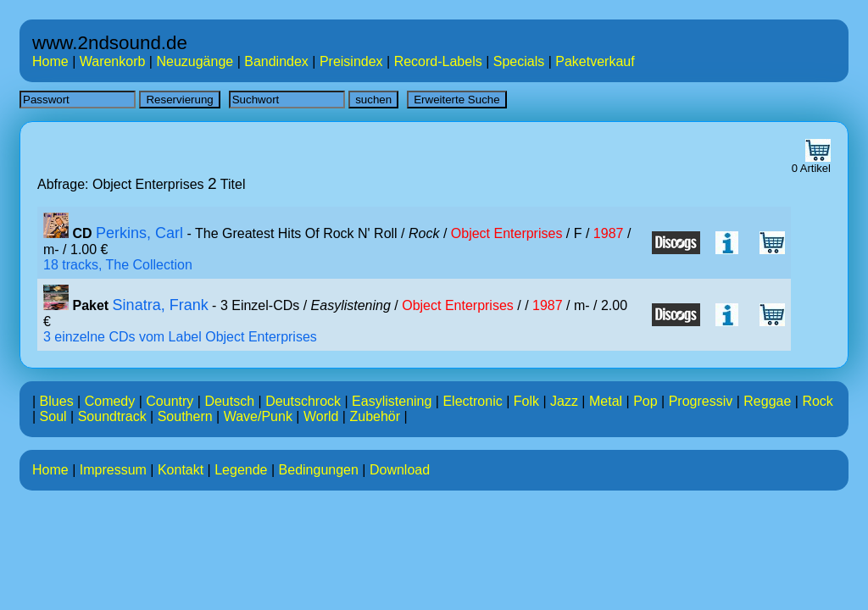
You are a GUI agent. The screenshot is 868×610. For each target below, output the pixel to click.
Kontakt (181, 470)
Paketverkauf (595, 61)
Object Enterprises (507, 233)
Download (400, 470)
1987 (609, 233)
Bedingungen (319, 470)
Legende (241, 470)
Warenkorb (113, 61)
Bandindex (276, 61)
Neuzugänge (195, 61)
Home (50, 61)
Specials (519, 61)
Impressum (113, 470)
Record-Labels (438, 61)
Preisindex (351, 61)
